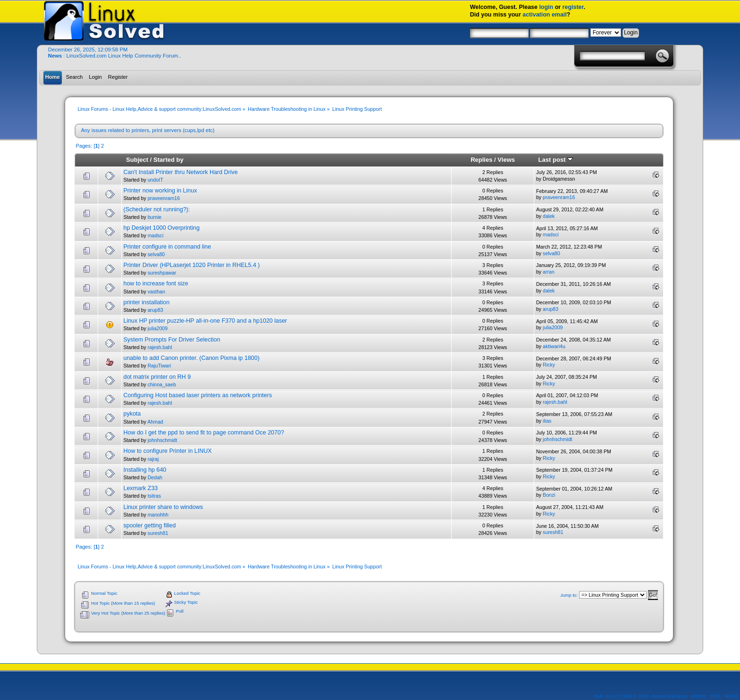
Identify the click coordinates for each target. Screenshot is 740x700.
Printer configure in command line (167, 247)
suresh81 (158, 533)
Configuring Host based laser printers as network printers (198, 395)
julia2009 (158, 328)
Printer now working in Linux (160, 191)
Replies (481, 160)
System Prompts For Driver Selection (172, 340)
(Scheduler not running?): (156, 209)
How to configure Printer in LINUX (167, 451)
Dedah (155, 477)
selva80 (156, 254)
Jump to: (569, 595)
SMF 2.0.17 (606, 696)
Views (506, 160)
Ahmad (155, 422)
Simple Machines (669, 696)
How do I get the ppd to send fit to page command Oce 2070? (203, 433)
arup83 (156, 310)
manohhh (158, 515)
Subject (137, 160)
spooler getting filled (149, 525)
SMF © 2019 (636, 696)
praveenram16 (164, 198)
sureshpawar (162, 273)
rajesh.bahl (160, 347)
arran (549, 272)
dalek (549, 216)
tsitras (154, 496)
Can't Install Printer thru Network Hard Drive (180, 172)
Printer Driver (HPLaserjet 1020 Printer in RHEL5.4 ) (191, 265)
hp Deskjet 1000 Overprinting (161, 228)
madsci (156, 235)
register (573, 7)
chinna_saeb (162, 384)
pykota (132, 414)
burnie (155, 217)
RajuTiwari (160, 366)
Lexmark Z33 (140, 488)
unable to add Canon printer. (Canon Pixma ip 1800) (191, 358)
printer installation (146, 302)
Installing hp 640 (145, 470)
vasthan (156, 292)
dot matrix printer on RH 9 (157, 377)
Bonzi (549, 495)
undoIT (156, 180)
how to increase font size (156, 283)
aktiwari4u (554, 346)
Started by (168, 160)
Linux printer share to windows (163, 507)
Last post (556, 160)
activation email (545, 15)
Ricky (549, 365)
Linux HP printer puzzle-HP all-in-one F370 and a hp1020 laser (205, 321)
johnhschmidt (162, 440)
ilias (547, 421)
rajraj (153, 459)
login (546, 7)
